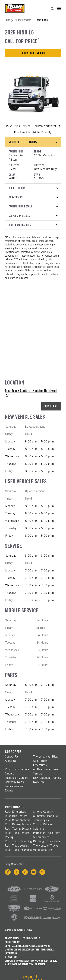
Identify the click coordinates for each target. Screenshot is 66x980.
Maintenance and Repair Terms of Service (25, 964)
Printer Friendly (42, 132)
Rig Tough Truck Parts (47, 841)
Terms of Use (11, 957)
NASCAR (39, 782)
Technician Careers (16, 778)
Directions (51, 406)
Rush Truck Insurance (18, 850)
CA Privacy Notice (31, 938)
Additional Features (34, 225)
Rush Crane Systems (18, 820)
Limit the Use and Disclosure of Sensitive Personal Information (30, 951)
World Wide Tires (43, 850)
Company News (14, 782)
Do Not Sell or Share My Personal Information (27, 946)
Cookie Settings (12, 942)
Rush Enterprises (15, 812)
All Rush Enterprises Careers (45, 771)
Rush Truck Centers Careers (17, 771)
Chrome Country (43, 812)
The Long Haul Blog (45, 757)
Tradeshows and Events (15, 788)
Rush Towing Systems (18, 829)
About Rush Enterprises (40, 763)
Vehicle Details (34, 188)
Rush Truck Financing (18, 841)
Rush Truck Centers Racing (17, 835)
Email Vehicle (22, 132)
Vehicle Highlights (34, 142)
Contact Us (12, 757)
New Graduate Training (47, 778)
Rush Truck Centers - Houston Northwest (33, 126)
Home (9, 20)
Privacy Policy (12, 938)
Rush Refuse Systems (18, 824)
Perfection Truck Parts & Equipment (47, 835)
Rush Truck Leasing (17, 846)
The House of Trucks (46, 846)
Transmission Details (34, 206)
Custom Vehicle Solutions (42, 827)
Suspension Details (34, 216)
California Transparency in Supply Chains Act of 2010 (31, 961)
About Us (11, 761)
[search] (52, 9)
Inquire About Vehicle (33, 53)
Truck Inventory (25, 20)
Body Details (34, 197)
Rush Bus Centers (16, 816)
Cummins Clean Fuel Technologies (46, 818)
